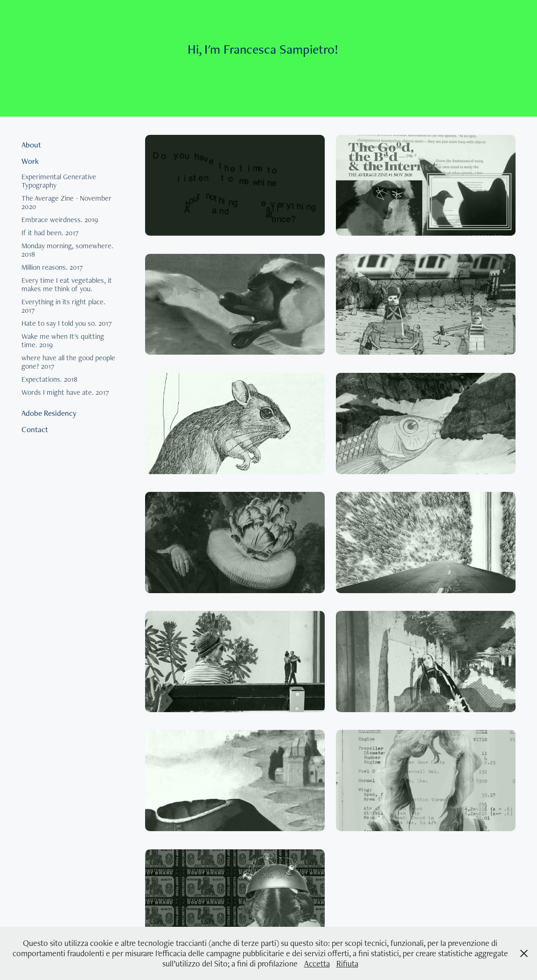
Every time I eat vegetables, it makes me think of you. (67, 284)
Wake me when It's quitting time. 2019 (63, 340)
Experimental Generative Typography (59, 181)
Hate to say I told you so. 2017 (67, 323)
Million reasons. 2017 (52, 267)
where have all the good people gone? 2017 (68, 362)
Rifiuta (347, 963)
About (31, 145)
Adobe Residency (49, 413)
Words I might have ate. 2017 (65, 392)
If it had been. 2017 (50, 233)
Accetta (317, 963)
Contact (35, 429)
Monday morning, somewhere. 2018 (67, 250)
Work (30, 161)
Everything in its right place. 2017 (63, 306)
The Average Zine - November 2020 (66, 202)
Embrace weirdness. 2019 (60, 220)
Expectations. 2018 (49, 379)
